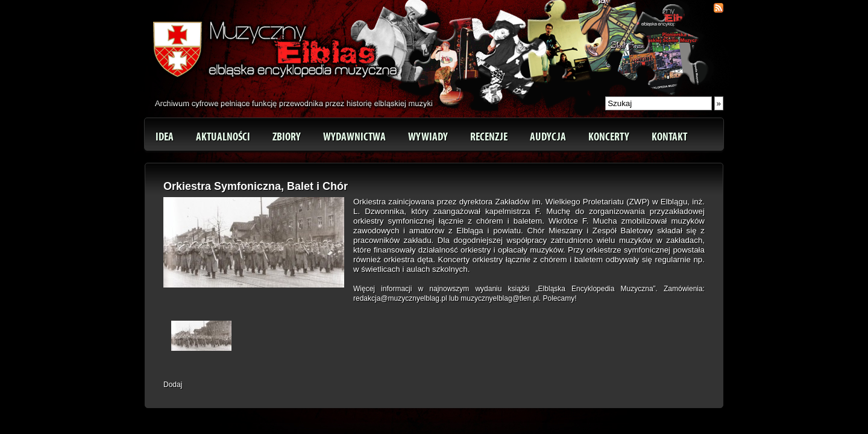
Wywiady (428, 137)
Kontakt (669, 137)
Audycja (548, 137)
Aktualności (223, 137)
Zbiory (287, 137)
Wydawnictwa (354, 137)
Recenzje (489, 137)
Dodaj (173, 385)
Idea (165, 137)
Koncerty (609, 137)
